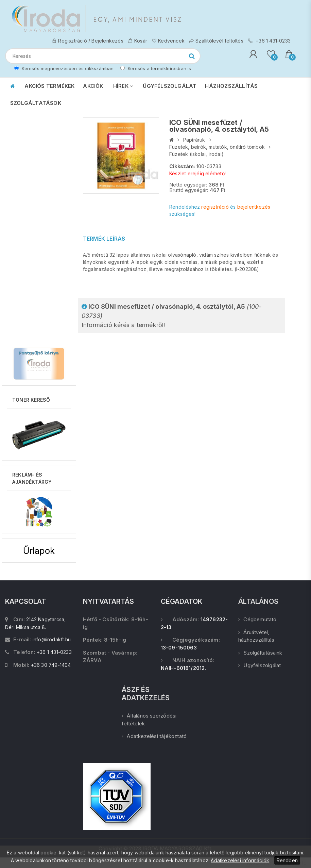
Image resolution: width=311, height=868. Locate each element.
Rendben (287, 860)
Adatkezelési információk (240, 860)
